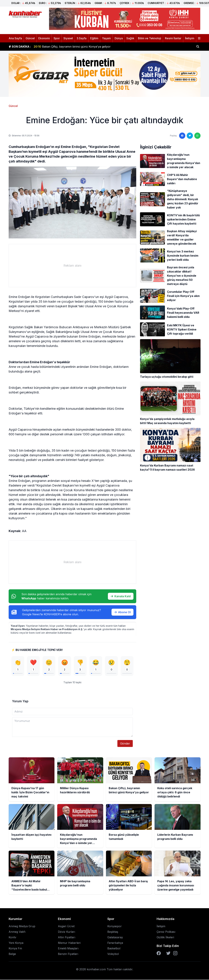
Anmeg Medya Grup (22, 927)
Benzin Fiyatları (68, 954)
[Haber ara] (198, 47)
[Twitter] (168, 954)
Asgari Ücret (66, 927)
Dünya (119, 38)
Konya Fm (15, 949)
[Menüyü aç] (199, 38)
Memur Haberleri (69, 943)
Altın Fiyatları (67, 938)
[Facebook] (159, 954)
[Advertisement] (73, 266)
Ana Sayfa (15, 38)
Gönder (125, 744)
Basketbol (114, 949)
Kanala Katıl (121, 596)
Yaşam (106, 38)
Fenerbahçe (115, 943)
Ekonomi (44, 38)
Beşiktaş (113, 932)
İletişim (190, 38)
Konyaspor (115, 927)
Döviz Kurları (66, 932)
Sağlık (130, 38)
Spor (57, 38)
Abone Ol (122, 612)
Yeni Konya (16, 943)
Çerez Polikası (166, 932)
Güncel (30, 38)
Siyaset (68, 38)
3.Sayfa (82, 38)
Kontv (12, 938)
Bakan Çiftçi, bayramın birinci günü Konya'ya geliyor (72, 47)
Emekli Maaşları (68, 949)
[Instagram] (175, 954)
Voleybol (113, 954)
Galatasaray (115, 938)
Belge (12, 954)
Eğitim (94, 38)
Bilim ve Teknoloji (150, 38)
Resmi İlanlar (173, 38)
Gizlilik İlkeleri (165, 938)
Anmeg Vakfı (17, 932)
